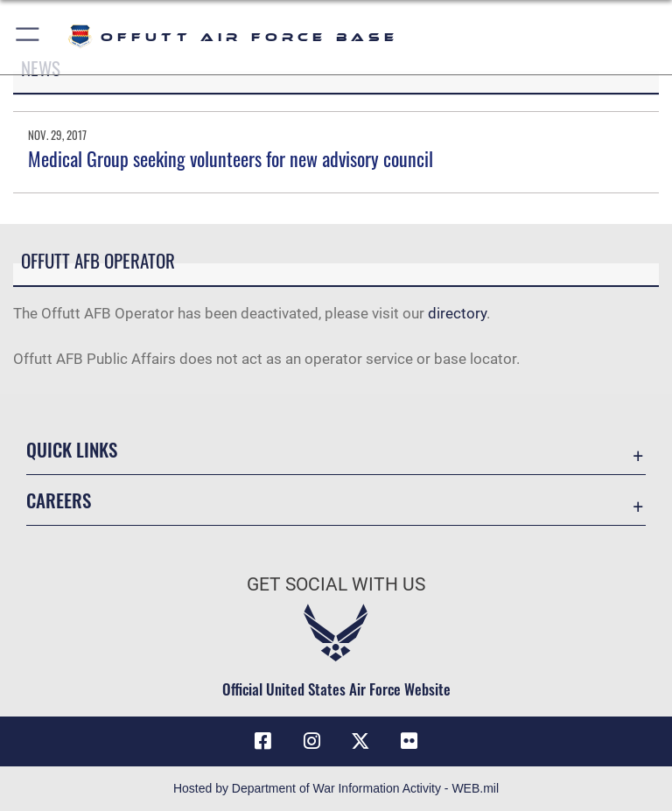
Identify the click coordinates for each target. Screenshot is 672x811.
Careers (59, 500)
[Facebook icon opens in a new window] (262, 741)
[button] (28, 37)
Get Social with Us (336, 584)
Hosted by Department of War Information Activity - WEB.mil (336, 788)
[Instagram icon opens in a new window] (311, 741)
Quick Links (72, 449)
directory (457, 313)
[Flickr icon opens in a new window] (409, 741)
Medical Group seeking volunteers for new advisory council (231, 158)
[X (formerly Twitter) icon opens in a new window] (360, 741)
